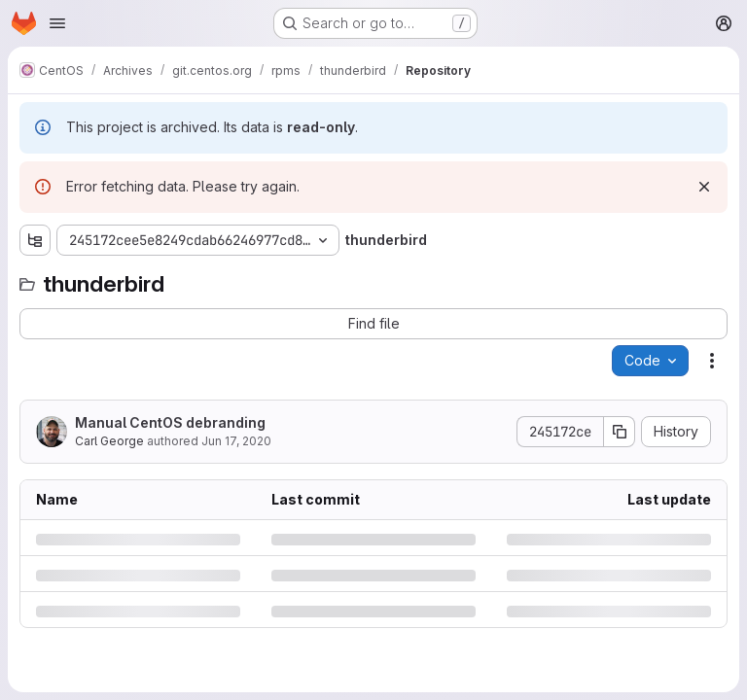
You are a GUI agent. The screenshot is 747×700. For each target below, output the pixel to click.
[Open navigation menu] (57, 23)
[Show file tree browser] (35, 240)
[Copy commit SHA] (620, 432)
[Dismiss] (704, 187)
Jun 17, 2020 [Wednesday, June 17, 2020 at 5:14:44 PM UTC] (236, 441)
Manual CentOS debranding (170, 422)
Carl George (109, 441)
